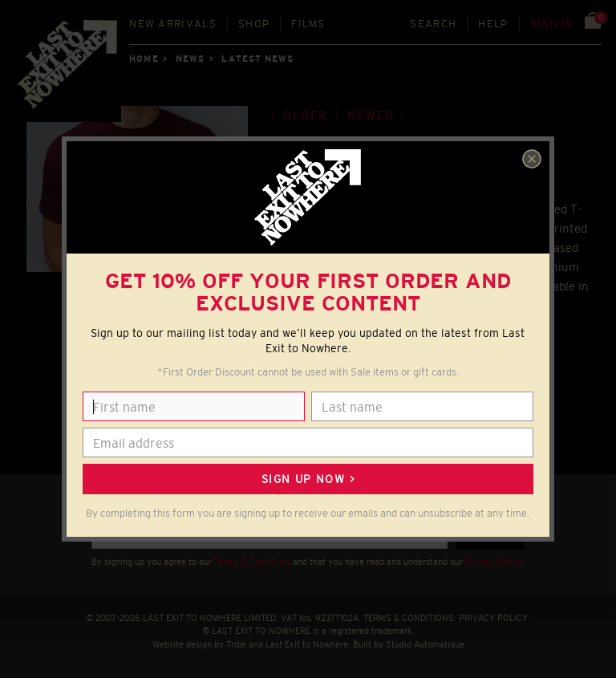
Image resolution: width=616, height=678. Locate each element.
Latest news (257, 59)
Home (144, 59)
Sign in (552, 24)
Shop (254, 24)
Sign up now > (308, 479)
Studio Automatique (425, 644)
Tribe (236, 644)
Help (493, 24)
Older (305, 115)
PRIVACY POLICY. (494, 618)
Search (433, 24)
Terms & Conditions (252, 562)
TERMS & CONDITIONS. (410, 618)
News (190, 59)
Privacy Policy (493, 562)
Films (308, 24)
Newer (371, 115)
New (173, 24)
